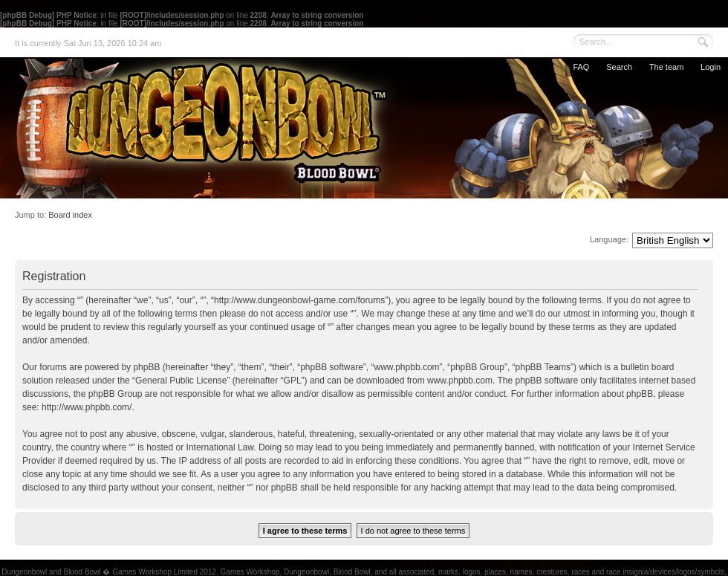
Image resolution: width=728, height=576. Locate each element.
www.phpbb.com (460, 381)
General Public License (181, 381)
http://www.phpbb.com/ (87, 407)
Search (619, 67)
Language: (609, 239)
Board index (70, 215)
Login (711, 67)
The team (666, 67)
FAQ (581, 67)
